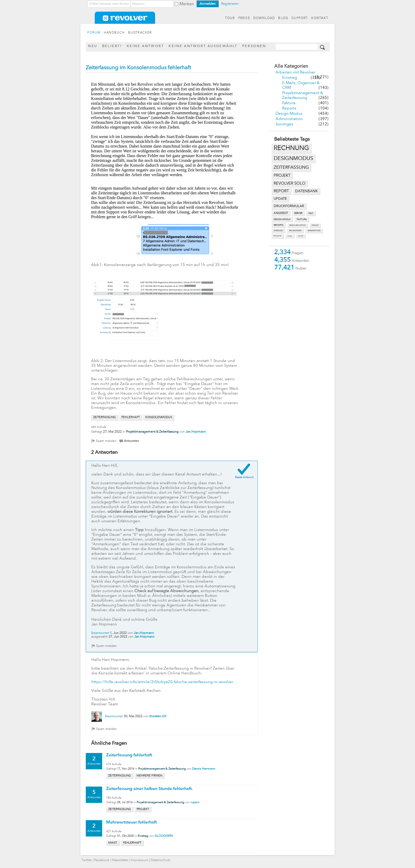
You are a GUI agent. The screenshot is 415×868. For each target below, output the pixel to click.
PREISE (244, 18)
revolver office (298, 225)
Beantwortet (100, 633)
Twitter (87, 860)
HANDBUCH (114, 33)
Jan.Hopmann (196, 432)
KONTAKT (320, 18)
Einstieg (290, 78)
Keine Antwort (145, 46)
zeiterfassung (291, 168)
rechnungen (295, 231)
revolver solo (290, 184)
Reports (289, 109)
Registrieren (230, 4)
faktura (302, 220)
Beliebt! (112, 46)
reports (279, 225)
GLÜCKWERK (164, 836)
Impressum (140, 860)
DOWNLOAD (264, 18)
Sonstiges (284, 124)
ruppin (195, 803)
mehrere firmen (149, 776)
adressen (278, 231)
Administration (289, 119)
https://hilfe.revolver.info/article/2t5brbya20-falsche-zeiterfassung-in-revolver (162, 682)
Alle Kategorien (291, 66)
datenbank (306, 191)
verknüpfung (314, 231)
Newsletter (120, 860)
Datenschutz (161, 860)
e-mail (290, 236)
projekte (278, 236)
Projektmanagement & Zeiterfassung (152, 432)
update (280, 199)
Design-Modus (289, 114)
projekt (282, 176)
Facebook (102, 860)
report (281, 191)
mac (311, 213)
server (298, 213)
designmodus (293, 159)
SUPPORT (300, 18)
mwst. (113, 843)
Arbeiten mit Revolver (296, 73)
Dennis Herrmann (204, 769)
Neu (93, 46)
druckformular (289, 206)
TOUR (230, 18)
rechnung (291, 148)
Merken (187, 4)
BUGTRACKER (140, 33)
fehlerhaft (131, 417)
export (301, 236)
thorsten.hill (158, 716)
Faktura (289, 103)
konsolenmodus (159, 417)
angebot (281, 213)
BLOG (283, 18)
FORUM (94, 33)
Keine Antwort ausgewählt (203, 46)
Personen (254, 46)
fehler (315, 225)
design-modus (282, 220)
